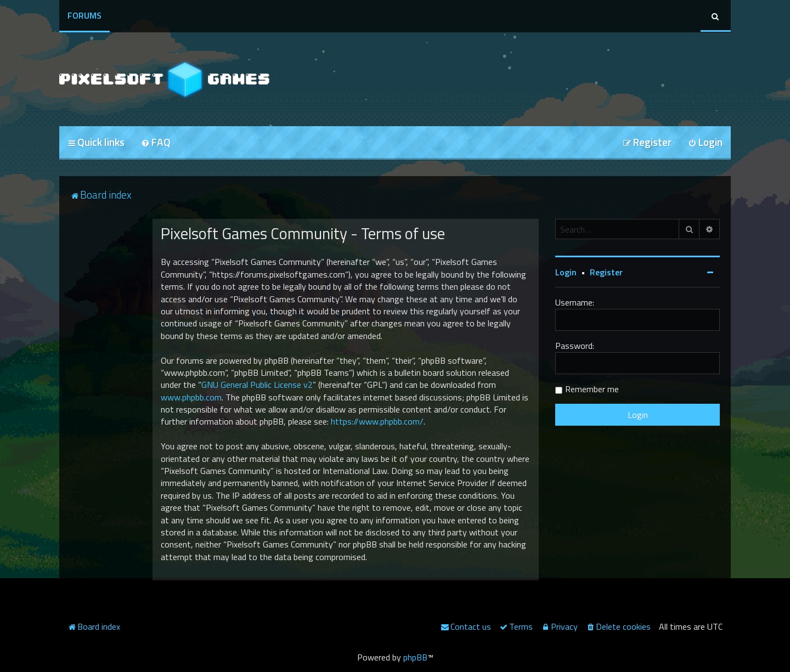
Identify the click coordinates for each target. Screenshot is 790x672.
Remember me (592, 389)
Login (566, 272)
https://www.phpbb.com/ (377, 421)
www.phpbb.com (191, 397)
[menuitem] (156, 143)
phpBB (415, 657)
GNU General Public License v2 (257, 385)
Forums (84, 15)
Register (606, 272)
